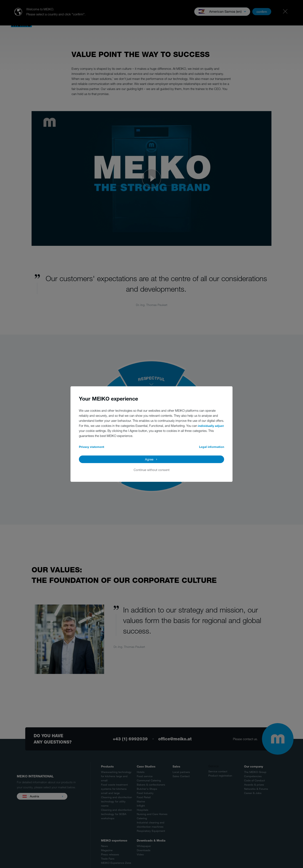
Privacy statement (92, 447)
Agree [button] (149, 459)
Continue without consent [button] (152, 470)
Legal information (212, 447)
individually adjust (211, 426)
